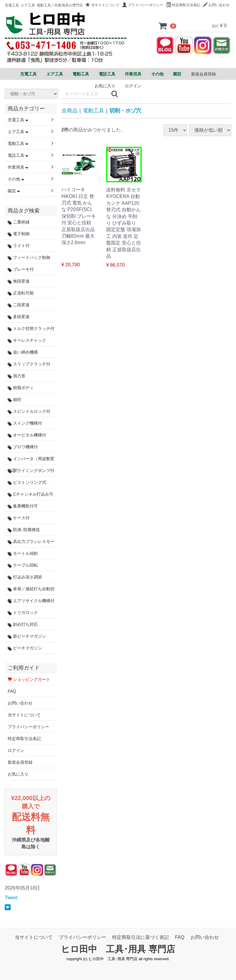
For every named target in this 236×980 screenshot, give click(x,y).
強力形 (17, 376)
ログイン (133, 86)
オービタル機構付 (27, 435)
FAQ (12, 691)
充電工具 (18, 120)
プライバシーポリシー (143, 5)
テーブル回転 (23, 565)
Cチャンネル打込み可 (30, 494)
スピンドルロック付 (29, 411)
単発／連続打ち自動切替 (31, 591)
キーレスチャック (27, 340)
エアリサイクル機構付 (31, 601)
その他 (16, 179)
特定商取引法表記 (183, 5)
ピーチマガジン (25, 648)
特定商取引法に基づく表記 (140, 937)
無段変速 (19, 281)
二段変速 (19, 305)
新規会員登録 (203, 74)
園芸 (14, 191)
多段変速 (19, 317)
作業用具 (18, 167)
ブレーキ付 (21, 269)
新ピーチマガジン (27, 636)
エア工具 (18, 132)
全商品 (69, 111)
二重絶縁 (19, 222)
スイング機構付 (25, 423)
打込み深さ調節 (25, 577)
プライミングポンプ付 (31, 471)
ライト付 (19, 246)
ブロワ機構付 (23, 447)
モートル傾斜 (23, 553)
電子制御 (19, 234)
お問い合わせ (216, 5)
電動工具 (93, 111)
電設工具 (18, 155)
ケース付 (19, 518)
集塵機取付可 (23, 506)
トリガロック (23, 613)
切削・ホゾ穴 (125, 111)
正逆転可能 (21, 293)
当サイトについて (102, 5)
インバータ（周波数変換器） (31, 460)
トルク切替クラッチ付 (31, 329)
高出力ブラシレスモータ (31, 543)
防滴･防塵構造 (24, 530)
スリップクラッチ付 (29, 364)
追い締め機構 (23, 352)
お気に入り (105, 86)
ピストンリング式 (27, 482)
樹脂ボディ (21, 388)
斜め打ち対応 (23, 624)
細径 (14, 400)
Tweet (11, 898)
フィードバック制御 (29, 258)
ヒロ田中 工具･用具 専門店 (118, 949)
